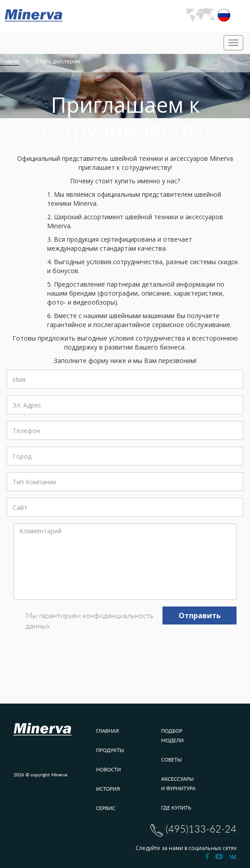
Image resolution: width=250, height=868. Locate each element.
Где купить (176, 808)
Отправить (200, 616)
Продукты (110, 750)
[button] (208, 15)
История (108, 789)
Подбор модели (172, 735)
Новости (108, 769)
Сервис (106, 808)
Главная (10, 62)
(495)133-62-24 (193, 830)
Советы (171, 759)
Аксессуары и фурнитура (178, 784)
